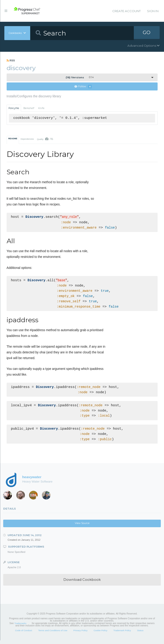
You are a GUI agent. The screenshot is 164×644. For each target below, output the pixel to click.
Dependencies (27, 139)
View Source (82, 527)
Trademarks (20, 627)
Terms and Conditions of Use (53, 634)
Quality (45, 139)
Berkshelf (29, 108)
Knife (41, 108)
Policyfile (14, 108)
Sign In (153, 11)
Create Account (126, 11)
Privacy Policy (81, 634)
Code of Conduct (24, 634)
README (13, 139)
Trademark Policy (122, 634)
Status (140, 634)
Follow (83, 87)
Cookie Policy (100, 634)
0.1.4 (80, 77)
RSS (11, 60)
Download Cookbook (82, 583)
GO (147, 33)
